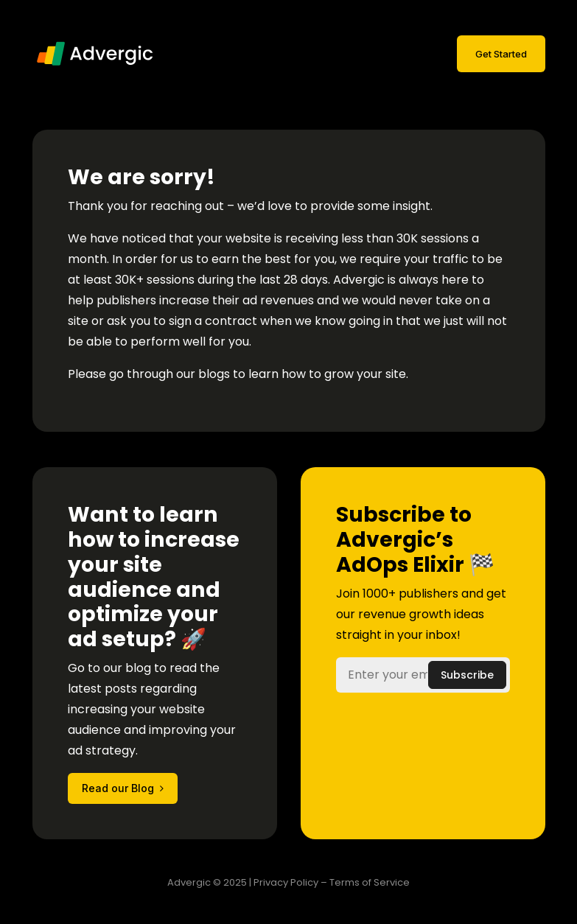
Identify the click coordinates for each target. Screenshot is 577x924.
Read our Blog (118, 788)
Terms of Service (370, 882)
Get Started (501, 54)
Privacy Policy (286, 882)
